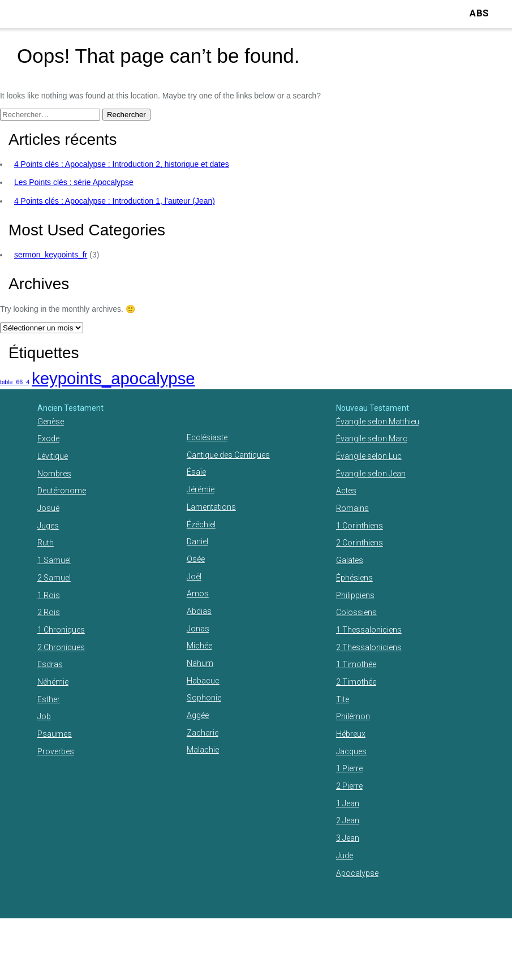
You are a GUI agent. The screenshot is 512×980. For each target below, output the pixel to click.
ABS (479, 13)
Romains (352, 508)
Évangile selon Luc (369, 456)
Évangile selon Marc (372, 439)
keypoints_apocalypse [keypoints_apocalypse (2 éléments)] (113, 378)
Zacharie (203, 733)
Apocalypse (357, 873)
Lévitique (53, 456)
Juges (48, 526)
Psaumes (55, 734)
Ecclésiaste (207, 437)
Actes (346, 491)
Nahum (200, 663)
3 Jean (348, 838)
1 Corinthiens (360, 526)
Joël (194, 577)
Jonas (198, 629)
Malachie (203, 750)
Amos (198, 594)
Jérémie (201, 489)
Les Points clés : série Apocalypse (74, 182)
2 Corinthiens (360, 543)
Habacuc (203, 681)
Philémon (353, 716)
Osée (196, 559)
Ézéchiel (201, 525)
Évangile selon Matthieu (378, 422)
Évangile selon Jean (371, 474)
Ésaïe (196, 472)
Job (44, 716)
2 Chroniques (61, 647)
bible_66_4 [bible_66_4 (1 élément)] (15, 382)
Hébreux (351, 734)
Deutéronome (62, 491)
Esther (49, 699)
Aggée (198, 715)
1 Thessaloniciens (369, 630)
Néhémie (53, 682)
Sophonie (204, 698)
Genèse (51, 422)
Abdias (199, 611)
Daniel (197, 541)
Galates (350, 560)
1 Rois (49, 595)
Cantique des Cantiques (228, 455)
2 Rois (49, 612)
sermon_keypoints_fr (51, 255)
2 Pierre (349, 786)
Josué (48, 508)
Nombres (54, 474)
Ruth (46, 543)
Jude (345, 856)
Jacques (351, 751)
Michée (199, 646)
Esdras (50, 664)
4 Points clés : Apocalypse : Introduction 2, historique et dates (122, 164)
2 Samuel (54, 578)
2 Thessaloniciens (369, 647)
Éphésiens (354, 578)
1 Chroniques (61, 630)
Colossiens (356, 612)
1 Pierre (349, 768)
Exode (48, 439)
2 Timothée (356, 682)
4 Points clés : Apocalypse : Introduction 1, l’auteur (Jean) (115, 201)
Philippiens (355, 595)
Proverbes (56, 751)
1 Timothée (356, 664)
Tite (343, 699)
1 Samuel (54, 560)
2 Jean (348, 820)
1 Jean (348, 803)
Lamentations (211, 507)
